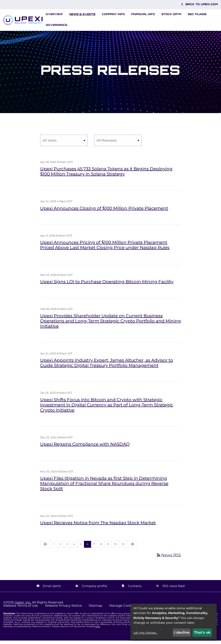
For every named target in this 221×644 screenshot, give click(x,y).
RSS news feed (173, 589)
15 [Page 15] (124, 549)
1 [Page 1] (55, 549)
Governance (57, 25)
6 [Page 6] (89, 549)
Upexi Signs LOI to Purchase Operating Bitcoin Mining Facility (107, 285)
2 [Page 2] (62, 549)
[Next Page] (132, 548)
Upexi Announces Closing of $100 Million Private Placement (104, 212)
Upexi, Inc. (23, 606)
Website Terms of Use (21, 609)
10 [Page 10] (117, 549)
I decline (182, 632)
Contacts (134, 589)
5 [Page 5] (82, 549)
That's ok (202, 632)
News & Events (82, 14)
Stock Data (171, 14)
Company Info (113, 14)
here (97, 630)
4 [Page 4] (75, 549)
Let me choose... (145, 633)
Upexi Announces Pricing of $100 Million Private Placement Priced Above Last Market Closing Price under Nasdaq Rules (105, 248)
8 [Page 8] (102, 549)
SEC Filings (197, 14)
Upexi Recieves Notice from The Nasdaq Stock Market (98, 526)
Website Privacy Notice (63, 609)
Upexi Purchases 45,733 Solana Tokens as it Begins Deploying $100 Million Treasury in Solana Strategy (106, 175)
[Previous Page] (46, 548)
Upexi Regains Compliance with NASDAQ (85, 448)
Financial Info (143, 14)
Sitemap (96, 609)
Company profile (94, 589)
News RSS (168, 559)
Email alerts (51, 589)
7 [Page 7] (96, 549)
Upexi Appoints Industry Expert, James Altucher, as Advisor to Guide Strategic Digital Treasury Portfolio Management (107, 366)
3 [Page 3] (68, 549)
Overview (54, 14)
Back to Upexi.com (199, 4)
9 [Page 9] (109, 549)
